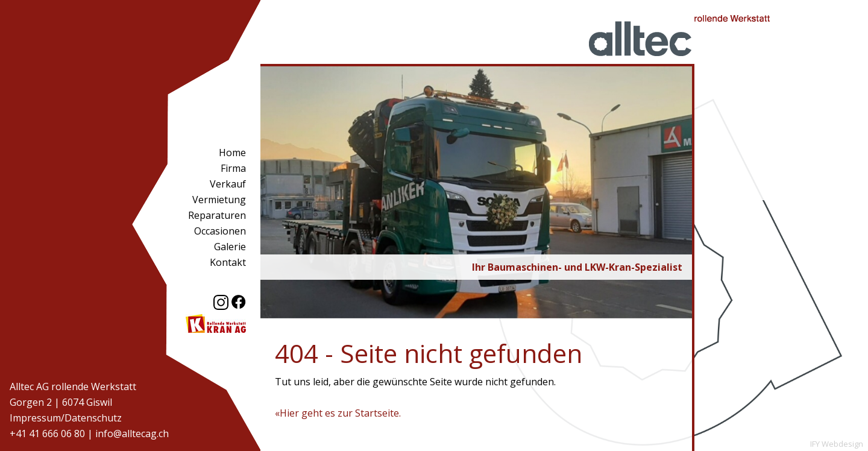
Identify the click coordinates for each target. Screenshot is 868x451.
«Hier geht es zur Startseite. (338, 413)
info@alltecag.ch (132, 434)
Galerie (230, 247)
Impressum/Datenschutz (66, 418)
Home (232, 153)
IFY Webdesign (837, 444)
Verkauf (228, 184)
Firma (233, 168)
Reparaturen (217, 215)
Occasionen (220, 231)
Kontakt (228, 262)
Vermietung (219, 200)
